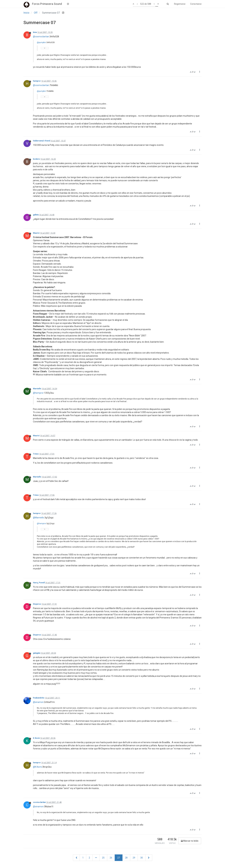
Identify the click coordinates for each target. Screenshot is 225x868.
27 (119, 858)
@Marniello (39, 518)
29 (134, 858)
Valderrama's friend (41, 141)
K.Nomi (36, 738)
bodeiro (36, 159)
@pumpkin (41, 42)
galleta (36, 215)
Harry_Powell (39, 583)
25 (103, 858)
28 (126, 858)
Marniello (37, 389)
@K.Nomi (37, 767)
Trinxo (36, 454)
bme (35, 32)
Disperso (37, 604)
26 (111, 858)
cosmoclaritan (39, 802)
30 (142, 858)
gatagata (37, 653)
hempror (37, 81)
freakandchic (39, 698)
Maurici (36, 233)
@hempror (38, 393)
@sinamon (38, 702)
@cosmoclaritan (41, 37)
